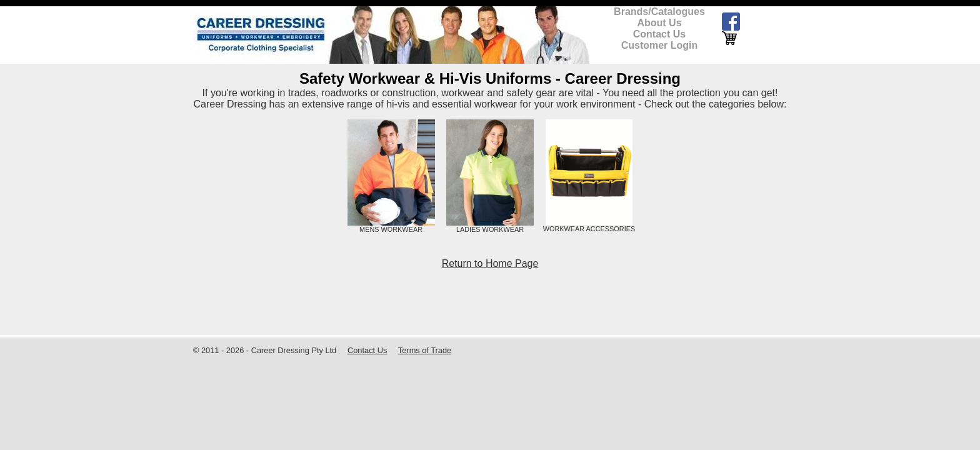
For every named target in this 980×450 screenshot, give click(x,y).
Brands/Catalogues (659, 12)
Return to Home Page (490, 263)
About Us (659, 23)
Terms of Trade (425, 350)
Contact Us (659, 34)
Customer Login (660, 45)
